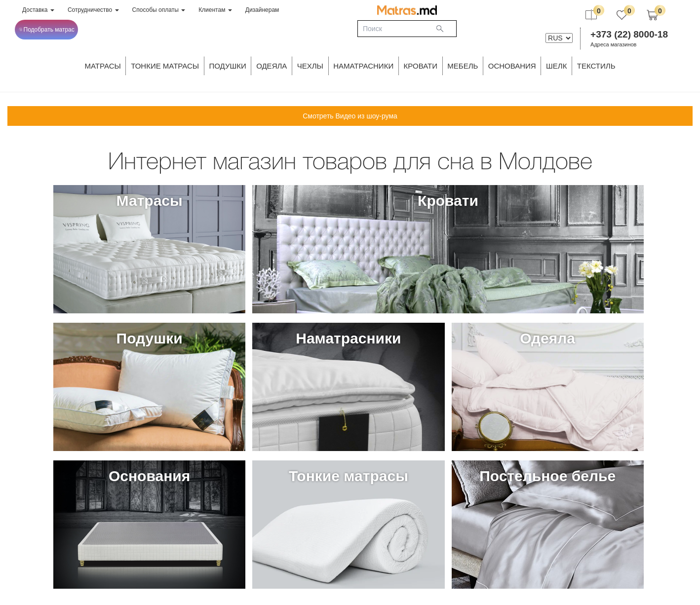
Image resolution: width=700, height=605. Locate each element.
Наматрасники (363, 66)
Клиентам (215, 10)
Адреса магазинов (613, 44)
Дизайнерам (262, 10)
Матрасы (103, 66)
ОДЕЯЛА (272, 66)
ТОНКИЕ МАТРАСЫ (165, 66)
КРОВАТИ (421, 66)
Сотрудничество (93, 10)
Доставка (38, 10)
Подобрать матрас (47, 30)
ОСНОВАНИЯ (512, 66)
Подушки (228, 66)
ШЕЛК (556, 66)
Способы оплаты (159, 10)
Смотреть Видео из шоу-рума (350, 116)
